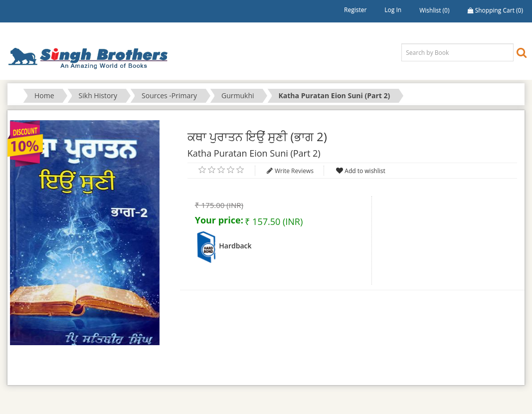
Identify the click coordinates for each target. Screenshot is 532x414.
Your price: (219, 220)
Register (355, 10)
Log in (393, 10)
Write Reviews (294, 171)
